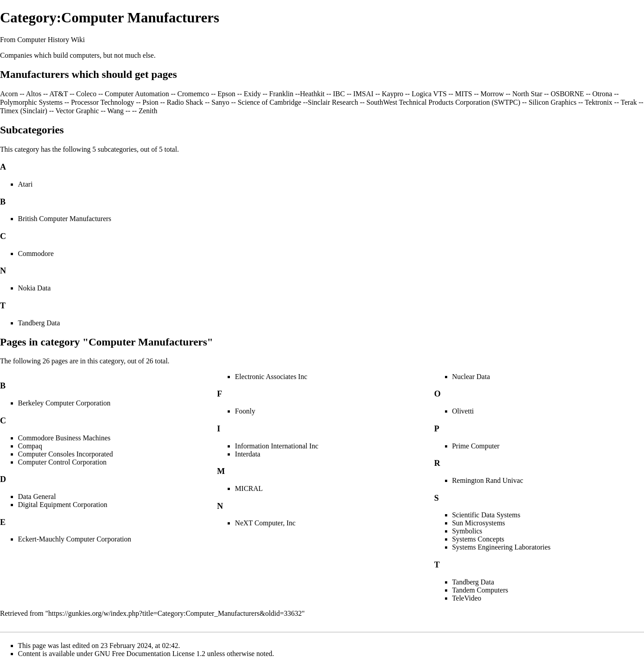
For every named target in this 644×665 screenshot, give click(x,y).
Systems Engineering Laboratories (501, 547)
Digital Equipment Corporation (63, 505)
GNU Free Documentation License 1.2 (150, 654)
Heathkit (312, 94)
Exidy (252, 94)
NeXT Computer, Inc (265, 523)
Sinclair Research (333, 102)
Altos (34, 94)
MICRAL (249, 488)
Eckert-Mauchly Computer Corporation (74, 539)
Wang (116, 111)
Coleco (86, 94)
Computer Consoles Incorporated (65, 454)
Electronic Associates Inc (271, 377)
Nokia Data (34, 288)
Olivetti (463, 411)
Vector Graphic (77, 111)
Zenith (148, 111)
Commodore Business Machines (64, 438)
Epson (226, 94)
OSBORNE (567, 94)
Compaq (30, 446)
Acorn (9, 94)
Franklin (281, 94)
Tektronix (598, 102)
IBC (339, 94)
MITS (463, 94)
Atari (25, 184)
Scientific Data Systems (486, 515)
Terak (629, 102)
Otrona (602, 94)
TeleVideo (467, 598)
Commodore (36, 254)
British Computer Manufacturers (65, 219)
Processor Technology (103, 102)
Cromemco (193, 94)
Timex (9, 111)
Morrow (492, 94)
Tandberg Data (39, 323)
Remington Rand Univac (488, 480)
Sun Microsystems (479, 523)
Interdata (248, 454)
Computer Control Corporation (62, 462)
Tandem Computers (480, 590)
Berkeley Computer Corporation (64, 403)
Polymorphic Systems (31, 102)
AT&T (58, 94)
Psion (151, 102)
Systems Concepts (478, 539)
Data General (37, 497)
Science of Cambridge (269, 102)
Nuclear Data (471, 377)
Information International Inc (277, 446)
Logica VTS (429, 94)
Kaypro (393, 94)
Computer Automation (137, 94)
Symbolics (467, 531)
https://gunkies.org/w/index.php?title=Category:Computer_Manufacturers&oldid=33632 (175, 613)
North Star (527, 94)
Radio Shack (185, 102)
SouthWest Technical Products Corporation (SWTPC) (443, 102)
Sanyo (220, 102)
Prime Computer (476, 446)
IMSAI (363, 94)
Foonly (245, 411)
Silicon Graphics (553, 102)
